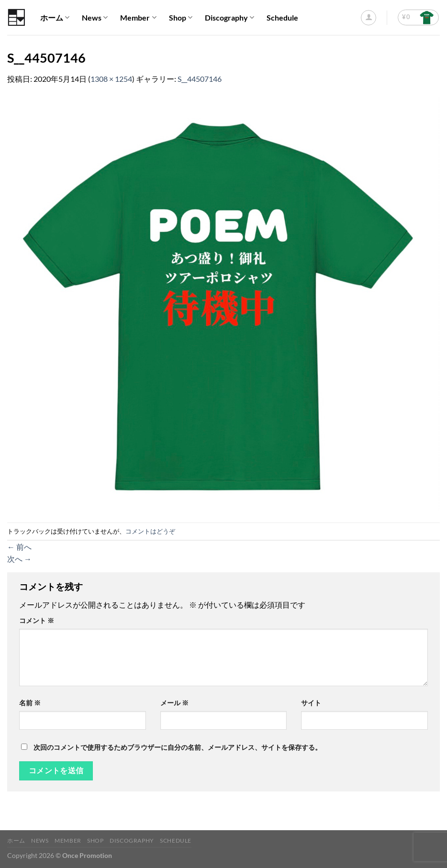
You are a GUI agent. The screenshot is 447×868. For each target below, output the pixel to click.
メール (174, 703)
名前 (30, 703)
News (95, 18)
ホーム (55, 18)
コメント (37, 620)
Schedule (282, 17)
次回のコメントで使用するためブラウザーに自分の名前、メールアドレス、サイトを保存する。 (178, 747)
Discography (229, 18)
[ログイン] (369, 18)
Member (138, 18)
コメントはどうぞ (150, 531)
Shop (181, 18)
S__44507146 (200, 79)
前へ (19, 547)
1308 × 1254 (111, 79)
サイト (311, 703)
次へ (19, 559)
